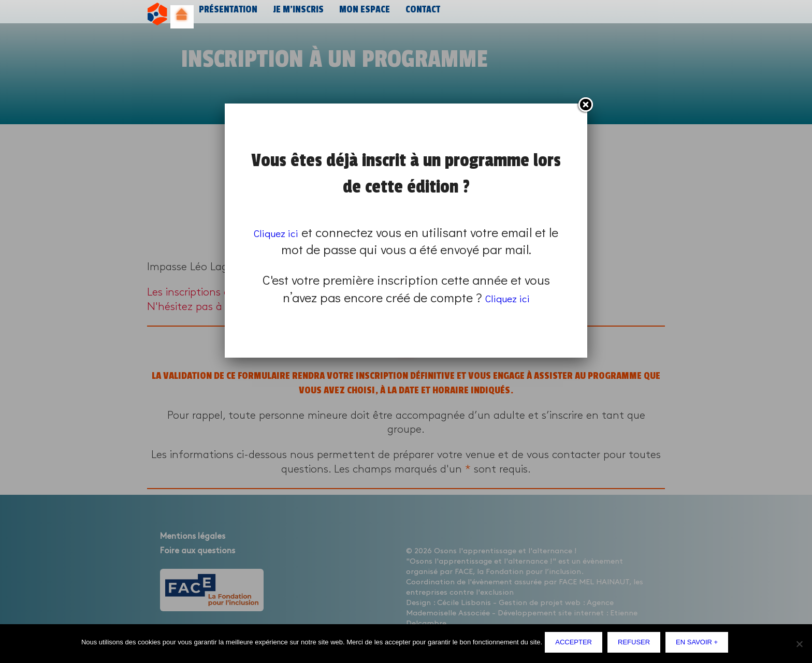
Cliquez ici (282, 232)
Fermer (585, 105)
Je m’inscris (295, 14)
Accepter (576, 645)
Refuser (636, 645)
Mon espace (359, 14)
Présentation (227, 14)
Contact (416, 14)
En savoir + (699, 645)
